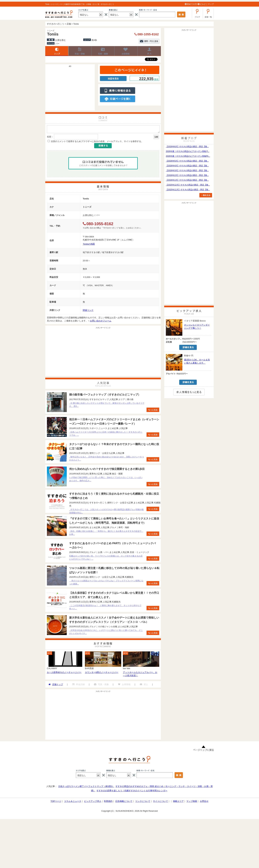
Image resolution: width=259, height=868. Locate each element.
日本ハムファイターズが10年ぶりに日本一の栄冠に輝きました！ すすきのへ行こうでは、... (106, 435)
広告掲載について (124, 802)
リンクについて (143, 802)
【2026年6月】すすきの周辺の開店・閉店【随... (187, 147)
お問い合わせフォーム (101, 322)
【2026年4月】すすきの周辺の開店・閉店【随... (187, 166)
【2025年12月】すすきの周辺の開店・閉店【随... (188, 185)
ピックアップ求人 (93, 802)
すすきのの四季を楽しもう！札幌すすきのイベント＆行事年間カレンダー (132, 792)
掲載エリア (178, 802)
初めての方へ (193, 4)
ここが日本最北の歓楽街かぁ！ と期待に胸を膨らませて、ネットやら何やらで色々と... (105, 608)
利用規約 (108, 802)
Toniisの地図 (89, 245)
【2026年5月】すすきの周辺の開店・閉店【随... (187, 161)
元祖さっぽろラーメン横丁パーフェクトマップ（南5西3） (86, 787)
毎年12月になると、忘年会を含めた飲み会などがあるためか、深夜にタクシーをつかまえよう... (107, 459)
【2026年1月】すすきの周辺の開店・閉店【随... (187, 180)
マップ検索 (192, 802)
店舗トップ (57, 51)
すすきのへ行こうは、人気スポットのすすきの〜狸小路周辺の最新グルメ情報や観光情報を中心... (106, 512)
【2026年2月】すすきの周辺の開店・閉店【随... (187, 175)
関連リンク (88, 311)
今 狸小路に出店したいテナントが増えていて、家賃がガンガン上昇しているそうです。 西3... (107, 406)
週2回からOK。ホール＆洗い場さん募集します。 (197, 361)
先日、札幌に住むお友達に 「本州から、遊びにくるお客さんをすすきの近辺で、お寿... (106, 534)
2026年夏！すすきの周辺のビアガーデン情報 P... (188, 151)
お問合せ (204, 802)
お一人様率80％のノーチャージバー (64, 673)
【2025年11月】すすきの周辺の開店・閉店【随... (188, 190)
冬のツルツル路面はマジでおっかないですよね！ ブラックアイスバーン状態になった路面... (106, 583)
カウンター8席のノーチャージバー (102, 673)
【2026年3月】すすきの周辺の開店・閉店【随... (187, 170)
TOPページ (56, 802)
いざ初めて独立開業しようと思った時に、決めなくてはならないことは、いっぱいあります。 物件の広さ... (106, 480)
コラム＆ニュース (73, 802)
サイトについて (160, 802)
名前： (50, 138)
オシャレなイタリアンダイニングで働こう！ (197, 326)
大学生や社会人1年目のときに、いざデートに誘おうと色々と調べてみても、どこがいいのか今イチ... (106, 633)
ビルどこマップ (207, 4)
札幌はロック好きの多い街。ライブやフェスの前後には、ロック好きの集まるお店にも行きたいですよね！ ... (106, 558)
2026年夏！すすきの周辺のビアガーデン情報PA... (188, 156)
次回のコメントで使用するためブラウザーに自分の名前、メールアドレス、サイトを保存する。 (97, 142)
